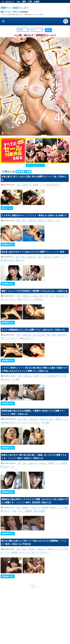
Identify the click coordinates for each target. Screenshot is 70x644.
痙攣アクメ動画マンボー (15, 8)
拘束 (52, 296)
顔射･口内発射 (40, 511)
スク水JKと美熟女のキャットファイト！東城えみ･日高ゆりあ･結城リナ (34, 215)
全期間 (36, 2)
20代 (24, 549)
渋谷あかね (47, 257)
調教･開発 (60, 296)
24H (18, 2)
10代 (18, 185)
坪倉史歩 (32, 549)
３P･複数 (15, 380)
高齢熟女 (26, 508)
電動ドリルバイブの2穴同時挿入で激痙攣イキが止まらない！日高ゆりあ (34, 291)
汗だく (21, 511)
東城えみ (42, 221)
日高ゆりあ (27, 185)
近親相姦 (29, 511)
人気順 (28, 172)
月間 (30, 2)
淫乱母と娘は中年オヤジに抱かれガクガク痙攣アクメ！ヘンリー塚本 (33, 252)
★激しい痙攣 (38, 296)
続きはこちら (7, 208)
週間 (24, 2)
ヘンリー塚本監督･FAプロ (50, 185)
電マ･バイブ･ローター (10, 338)
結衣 (52, 419)
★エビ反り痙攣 (39, 335)
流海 (39, 257)
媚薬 (48, 335)
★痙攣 (36, 185)
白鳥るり (43, 463)
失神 (47, 296)
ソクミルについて (35, 165)
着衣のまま (20, 260)
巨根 (65, 376)
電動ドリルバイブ (25, 300)
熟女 (24, 221)
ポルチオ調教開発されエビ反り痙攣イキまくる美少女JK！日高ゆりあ (33, 330)
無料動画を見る (8, 244)
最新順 (19, 172)
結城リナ (51, 221)
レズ (58, 221)
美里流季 (45, 508)
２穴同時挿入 (38, 300)
